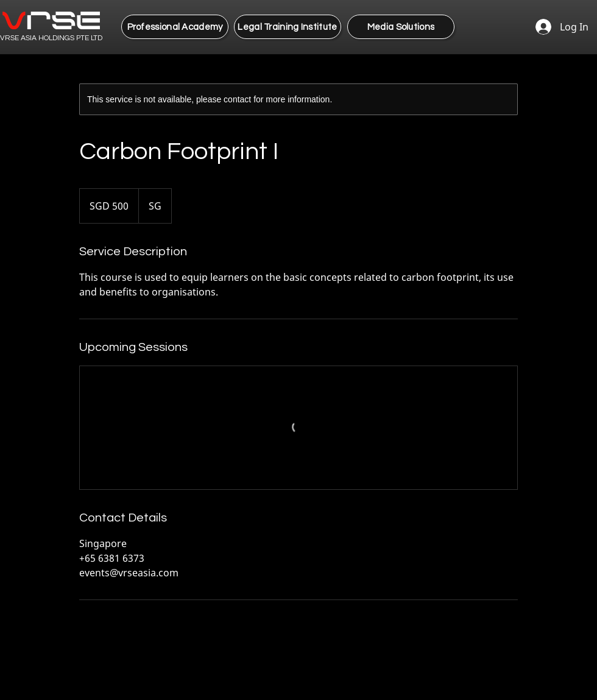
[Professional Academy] (175, 27)
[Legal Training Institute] (288, 27)
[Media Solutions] (401, 27)
